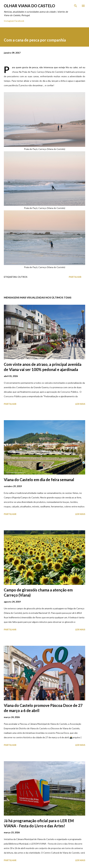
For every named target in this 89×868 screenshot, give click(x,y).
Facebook (19, 21)
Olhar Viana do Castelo (29, 6)
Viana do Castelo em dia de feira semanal (39, 480)
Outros (22, 277)
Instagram (9, 21)
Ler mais (80, 404)
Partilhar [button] (75, 277)
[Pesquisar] (76, 6)
